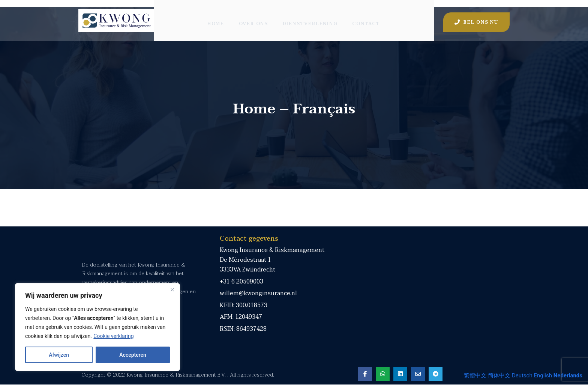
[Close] (172, 289)
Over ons (253, 17)
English (543, 375)
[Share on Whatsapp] (382, 375)
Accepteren (133, 355)
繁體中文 (475, 375)
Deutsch (522, 375)
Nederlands (568, 375)
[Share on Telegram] (435, 375)
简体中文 (499, 375)
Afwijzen (59, 355)
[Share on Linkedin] (400, 375)
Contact (367, 17)
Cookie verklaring (113, 336)
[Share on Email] (418, 375)
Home (215, 17)
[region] (97, 327)
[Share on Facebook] (365, 375)
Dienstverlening (311, 17)
